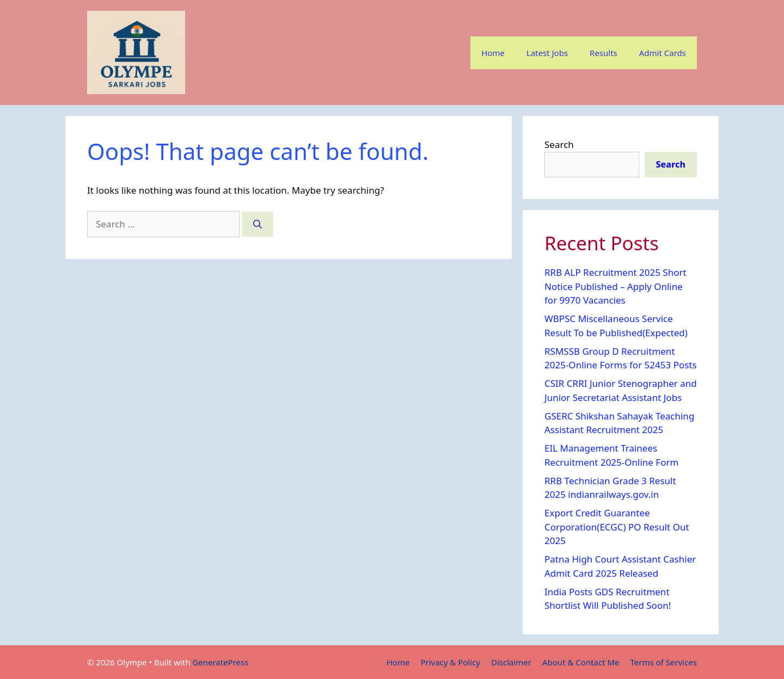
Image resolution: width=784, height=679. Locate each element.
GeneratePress (220, 662)
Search (559, 144)
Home (493, 53)
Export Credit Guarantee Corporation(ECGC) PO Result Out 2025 (617, 527)
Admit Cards (663, 53)
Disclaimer (511, 662)
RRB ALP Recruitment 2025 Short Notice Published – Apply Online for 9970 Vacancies (615, 286)
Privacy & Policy (450, 662)
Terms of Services (664, 662)
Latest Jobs (547, 53)
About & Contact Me (581, 662)
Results (604, 53)
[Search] (258, 224)
